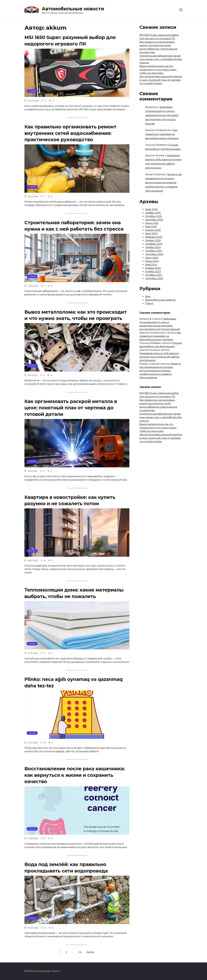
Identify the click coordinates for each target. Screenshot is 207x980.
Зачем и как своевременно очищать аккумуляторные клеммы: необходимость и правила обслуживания (164, 183)
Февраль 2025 (154, 237)
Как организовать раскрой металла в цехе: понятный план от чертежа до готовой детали (71, 409)
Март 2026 (151, 209)
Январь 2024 (153, 268)
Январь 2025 (153, 240)
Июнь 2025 (152, 223)
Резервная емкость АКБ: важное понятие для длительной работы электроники (159, 357)
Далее (93, 956)
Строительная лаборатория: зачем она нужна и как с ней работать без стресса (74, 227)
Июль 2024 (152, 258)
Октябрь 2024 (154, 251)
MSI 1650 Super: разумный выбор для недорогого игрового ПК (70, 41)
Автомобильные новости (73, 9)
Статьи (149, 303)
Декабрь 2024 (154, 244)
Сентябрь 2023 (154, 278)
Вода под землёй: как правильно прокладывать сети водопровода (66, 871)
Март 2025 (151, 234)
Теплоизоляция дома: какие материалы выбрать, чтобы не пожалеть (74, 596)
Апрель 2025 (153, 230)
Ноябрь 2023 (153, 272)
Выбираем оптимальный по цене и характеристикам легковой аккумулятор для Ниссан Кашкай (162, 115)
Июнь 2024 (152, 261)
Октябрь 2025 (154, 216)
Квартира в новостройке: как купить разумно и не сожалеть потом (70, 502)
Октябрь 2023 (154, 275)
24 (82, 956)
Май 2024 (151, 265)
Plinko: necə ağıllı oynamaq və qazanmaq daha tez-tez (74, 685)
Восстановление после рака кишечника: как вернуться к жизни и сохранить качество (75, 778)
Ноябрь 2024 (153, 247)
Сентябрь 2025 (154, 220)
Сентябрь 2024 (154, 254)
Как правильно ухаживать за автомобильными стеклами (162, 134)
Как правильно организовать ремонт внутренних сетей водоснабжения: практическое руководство (70, 134)
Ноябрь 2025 (153, 213)
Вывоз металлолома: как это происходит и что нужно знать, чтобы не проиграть (76, 316)
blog (148, 296)
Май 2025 (151, 227)
